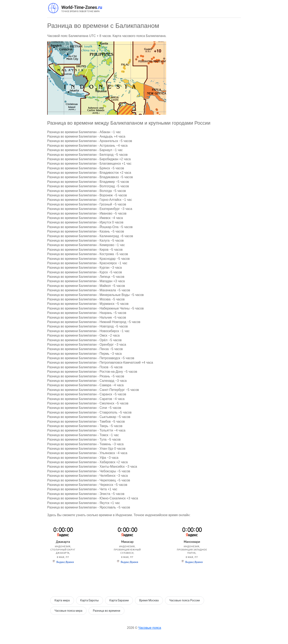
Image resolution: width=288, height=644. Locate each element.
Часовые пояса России (185, 600)
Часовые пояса (150, 628)
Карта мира (62, 600)
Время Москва (149, 600)
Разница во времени (106, 611)
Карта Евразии (119, 600)
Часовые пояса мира (68, 611)
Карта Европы (90, 600)
